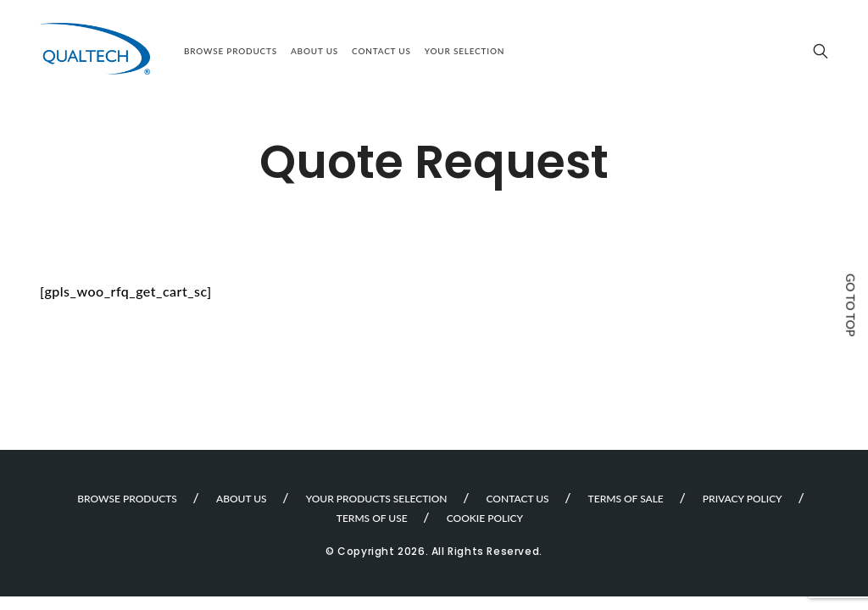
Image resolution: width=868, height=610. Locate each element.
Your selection (465, 51)
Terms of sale (626, 499)
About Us (314, 51)
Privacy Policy (743, 499)
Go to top (851, 304)
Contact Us (381, 51)
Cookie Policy (485, 518)
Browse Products (231, 51)
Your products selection (377, 499)
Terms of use (372, 518)
